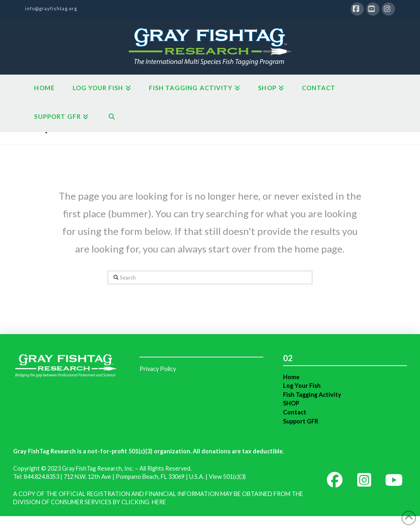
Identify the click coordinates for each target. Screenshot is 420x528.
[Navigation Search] (111, 118)
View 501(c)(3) (227, 477)
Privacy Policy (158, 369)
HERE (159, 502)
